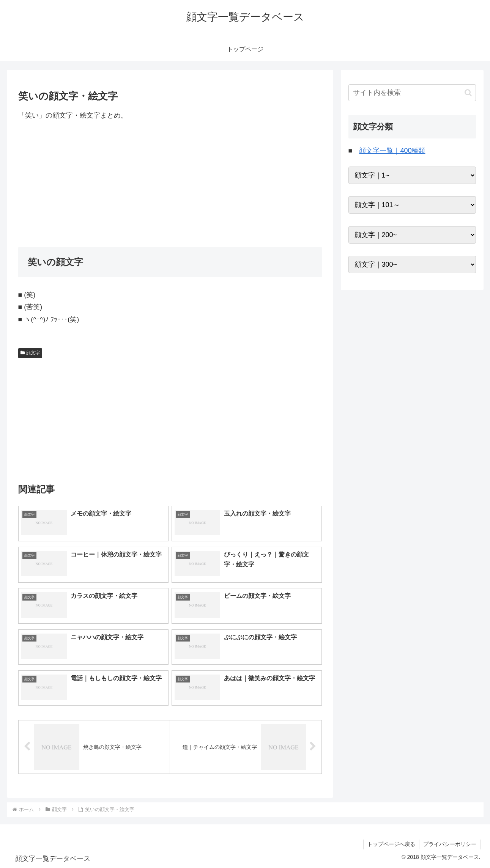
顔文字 (30, 353)
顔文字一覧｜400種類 (392, 151)
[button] (468, 93)
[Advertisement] (170, 184)
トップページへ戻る (391, 844)
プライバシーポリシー (450, 844)
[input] (412, 93)
